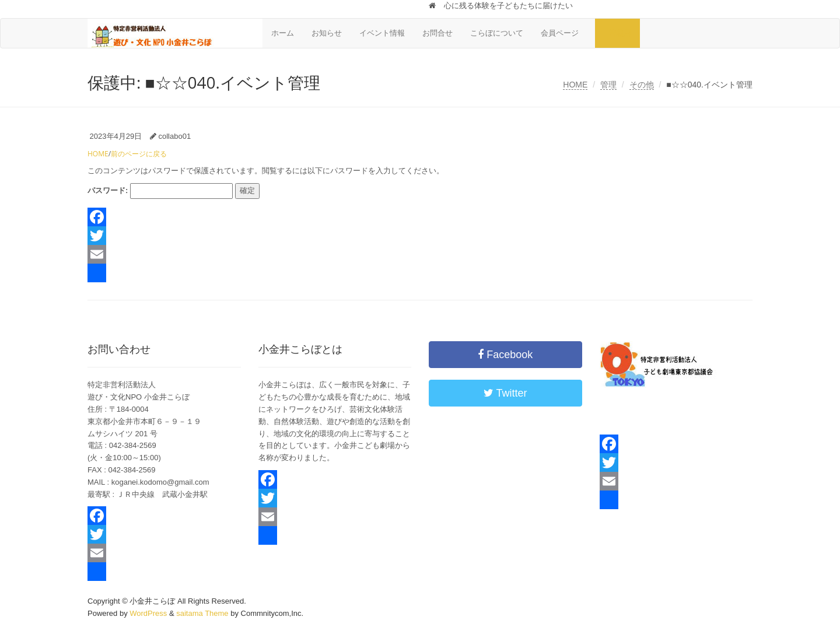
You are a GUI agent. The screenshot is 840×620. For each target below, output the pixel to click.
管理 (608, 85)
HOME (575, 85)
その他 (642, 85)
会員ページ (563, 33)
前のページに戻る (139, 154)
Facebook (505, 355)
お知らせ (327, 33)
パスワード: (160, 191)
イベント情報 (382, 33)
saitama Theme (202, 613)
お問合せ (437, 33)
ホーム (283, 33)
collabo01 (174, 136)
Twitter (505, 393)
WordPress (148, 613)
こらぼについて (497, 33)
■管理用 (617, 33)
